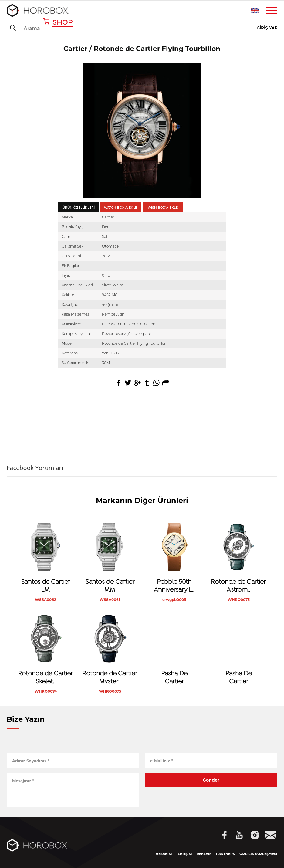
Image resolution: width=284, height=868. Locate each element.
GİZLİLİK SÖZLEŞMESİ (258, 854)
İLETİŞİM (184, 854)
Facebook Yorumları (35, 468)
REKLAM (204, 854)
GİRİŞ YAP (267, 28)
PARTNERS (225, 854)
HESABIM (164, 854)
